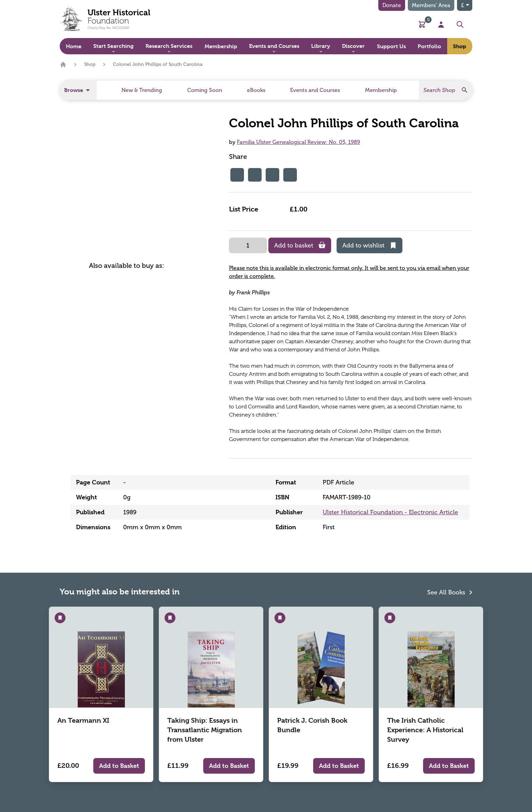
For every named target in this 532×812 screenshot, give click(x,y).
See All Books (450, 592)
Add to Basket (119, 766)
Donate (392, 5)
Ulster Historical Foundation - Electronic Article (390, 512)
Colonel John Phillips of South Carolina (158, 64)
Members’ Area (431, 5)
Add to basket (300, 245)
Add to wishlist (369, 245)
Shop (90, 64)
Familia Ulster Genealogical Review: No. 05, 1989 (298, 142)
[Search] (446, 90)
